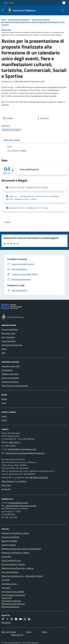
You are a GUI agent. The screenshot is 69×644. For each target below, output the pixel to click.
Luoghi (4, 416)
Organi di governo (9, 341)
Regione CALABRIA (9, 541)
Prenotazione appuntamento (13, 604)
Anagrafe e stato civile (11, 366)
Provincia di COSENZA (10, 537)
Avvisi (4, 403)
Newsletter (6, 622)
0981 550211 (15, 442)
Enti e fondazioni (8, 337)
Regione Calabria (9, 3)
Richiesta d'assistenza (10, 607)
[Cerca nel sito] (61, 10)
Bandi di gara (6, 30)
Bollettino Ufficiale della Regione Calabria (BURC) (21, 549)
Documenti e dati (8, 333)
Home (4, 20)
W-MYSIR (5, 580)
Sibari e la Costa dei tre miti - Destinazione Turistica (22, 576)
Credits (44, 632)
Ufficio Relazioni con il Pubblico (14, 481)
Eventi (4, 420)
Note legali (6, 588)
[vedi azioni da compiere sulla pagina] (43, 118)
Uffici (3, 353)
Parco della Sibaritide (10, 572)
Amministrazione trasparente (19, 20)
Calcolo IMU (6, 556)
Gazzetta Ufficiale (9, 545)
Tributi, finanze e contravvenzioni (15, 386)
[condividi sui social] (7, 118)
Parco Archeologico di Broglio (13, 564)
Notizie (4, 399)
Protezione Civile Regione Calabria (15, 533)
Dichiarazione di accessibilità (13, 592)
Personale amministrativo (12, 345)
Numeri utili (6, 489)
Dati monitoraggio (9, 632)
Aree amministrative (10, 329)
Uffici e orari (6, 485)
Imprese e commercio (10, 382)
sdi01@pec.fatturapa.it (39, 477)
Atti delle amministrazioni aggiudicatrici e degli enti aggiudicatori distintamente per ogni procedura (33, 23)
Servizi (29, 632)
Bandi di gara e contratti (41, 20)
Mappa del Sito (17, 635)
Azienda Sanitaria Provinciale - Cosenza (17, 568)
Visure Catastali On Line (11, 560)
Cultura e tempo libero (10, 378)
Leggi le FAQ (7, 598)
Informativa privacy (9, 584)
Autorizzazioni (7, 370)
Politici (4, 349)
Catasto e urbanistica (10, 374)
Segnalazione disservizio (11, 601)
